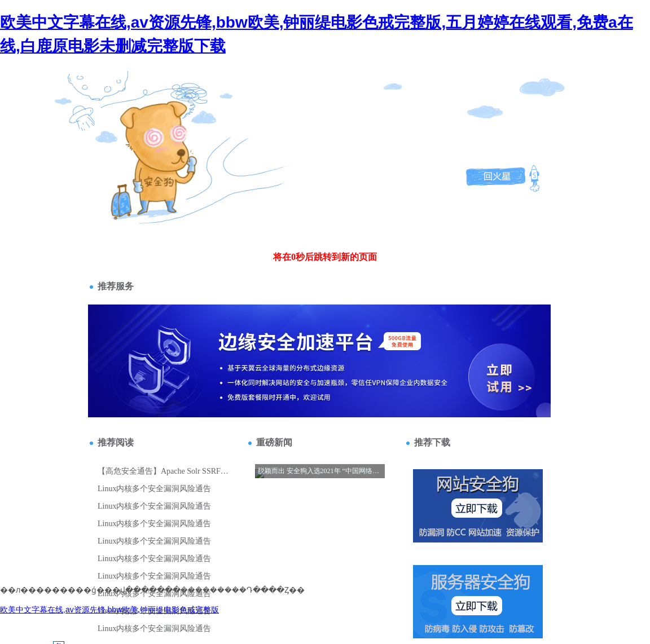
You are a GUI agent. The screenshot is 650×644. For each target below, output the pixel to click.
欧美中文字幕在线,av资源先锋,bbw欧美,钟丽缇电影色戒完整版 (109, 610)
